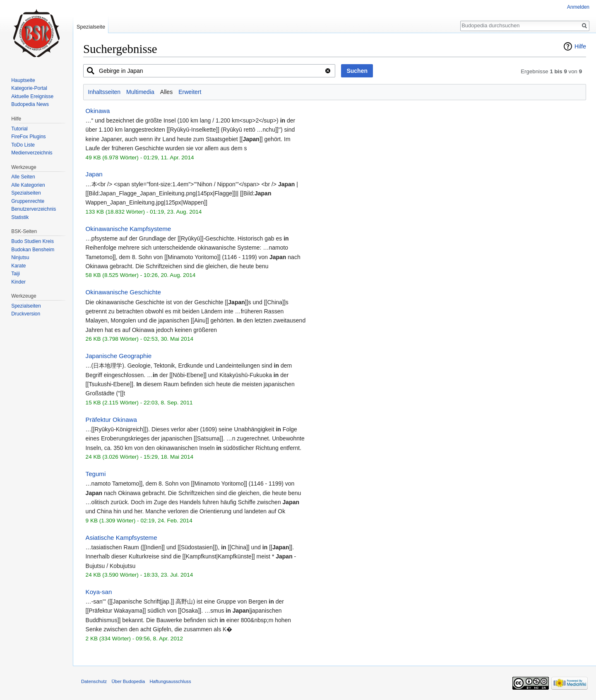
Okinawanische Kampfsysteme (129, 229)
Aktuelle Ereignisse (32, 96)
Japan (94, 174)
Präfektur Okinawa (111, 420)
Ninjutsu (20, 257)
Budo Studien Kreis (32, 241)
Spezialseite (91, 27)
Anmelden (578, 7)
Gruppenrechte (28, 201)
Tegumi (96, 474)
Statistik (20, 217)
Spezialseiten (26, 193)
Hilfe (580, 46)
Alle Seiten (23, 177)
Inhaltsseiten (105, 92)
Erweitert (190, 92)
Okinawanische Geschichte (123, 292)
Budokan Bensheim (33, 250)
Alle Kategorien (28, 185)
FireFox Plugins (28, 137)
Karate (18, 266)
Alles (166, 92)
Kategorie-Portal (29, 88)
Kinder (18, 282)
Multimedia (140, 92)
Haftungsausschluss (170, 681)
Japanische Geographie (119, 356)
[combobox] (209, 71)
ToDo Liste (23, 145)
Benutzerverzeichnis (34, 209)
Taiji (16, 274)
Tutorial (19, 129)
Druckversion (26, 314)
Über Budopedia (128, 681)
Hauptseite (23, 80)
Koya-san (99, 592)
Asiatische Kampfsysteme (121, 538)
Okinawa (98, 111)
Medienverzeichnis (32, 153)
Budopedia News (30, 104)
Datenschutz (94, 681)
